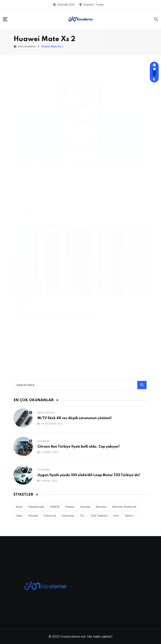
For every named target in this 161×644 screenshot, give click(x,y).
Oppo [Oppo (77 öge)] (19, 516)
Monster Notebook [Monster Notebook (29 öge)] (124, 507)
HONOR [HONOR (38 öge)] (55, 507)
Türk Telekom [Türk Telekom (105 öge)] (99, 516)
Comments (52, 169)
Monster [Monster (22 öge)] (101, 507)
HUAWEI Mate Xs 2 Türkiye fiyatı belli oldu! (78, 161)
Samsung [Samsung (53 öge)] (68, 516)
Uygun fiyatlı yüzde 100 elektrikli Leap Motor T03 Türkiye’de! (89, 475)
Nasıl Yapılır (46, 413)
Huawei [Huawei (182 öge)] (70, 507)
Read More (29, 204)
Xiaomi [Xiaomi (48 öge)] (129, 516)
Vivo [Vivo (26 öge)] (116, 516)
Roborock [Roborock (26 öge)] (50, 516)
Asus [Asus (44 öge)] (19, 507)
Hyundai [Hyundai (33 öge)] (85, 507)
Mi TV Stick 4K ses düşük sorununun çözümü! (75, 418)
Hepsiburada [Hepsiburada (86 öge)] (36, 507)
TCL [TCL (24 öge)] (82, 516)
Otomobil (44, 441)
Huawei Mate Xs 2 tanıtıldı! (54, 311)
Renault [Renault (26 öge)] (33, 516)
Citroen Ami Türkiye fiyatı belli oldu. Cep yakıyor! (79, 447)
